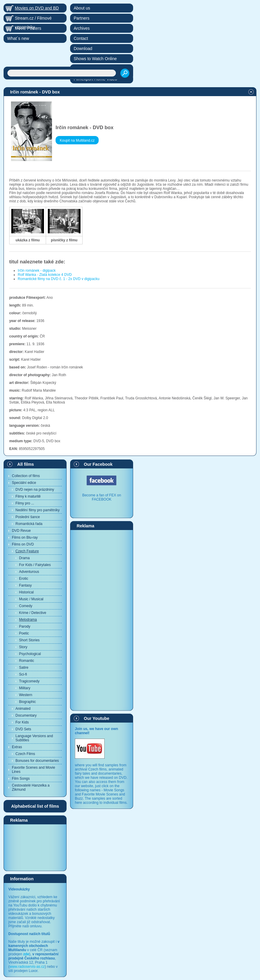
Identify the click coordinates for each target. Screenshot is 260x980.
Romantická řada (29, 524)
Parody (25, 626)
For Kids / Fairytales (35, 565)
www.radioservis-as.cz (27, 967)
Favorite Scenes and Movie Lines (33, 770)
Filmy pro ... (25, 503)
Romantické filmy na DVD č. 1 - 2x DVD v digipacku (59, 279)
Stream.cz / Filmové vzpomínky (33, 19)
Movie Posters (28, 28)
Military (25, 688)
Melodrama (28, 620)
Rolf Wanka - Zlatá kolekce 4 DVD (45, 275)
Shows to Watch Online (95, 59)
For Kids (22, 722)
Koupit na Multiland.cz (77, 140)
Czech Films (25, 754)
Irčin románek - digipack (37, 271)
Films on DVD (23, 544)
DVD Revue (21, 531)
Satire (24, 668)
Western (26, 695)
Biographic (27, 702)
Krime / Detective (33, 613)
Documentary (26, 715)
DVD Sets (23, 729)
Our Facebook (98, 464)
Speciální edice (24, 483)
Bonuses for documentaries (37, 761)
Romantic (27, 661)
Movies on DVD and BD (37, 8)
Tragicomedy (29, 681)
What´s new (18, 38)
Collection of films (26, 476)
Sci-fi (23, 674)
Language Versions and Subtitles (34, 738)
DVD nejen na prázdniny (35, 490)
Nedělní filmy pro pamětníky (38, 510)
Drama (24, 558)
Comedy (26, 606)
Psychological (30, 654)
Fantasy (25, 585)
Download (83, 49)
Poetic (24, 633)
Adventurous (29, 572)
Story (23, 647)
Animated (23, 709)
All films (26, 464)
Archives (82, 28)
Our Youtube (97, 718)
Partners (82, 18)
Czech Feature (27, 551)
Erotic (24, 579)
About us (82, 8)
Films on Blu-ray (25, 537)
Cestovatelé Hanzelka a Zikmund (31, 787)
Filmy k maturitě (28, 496)
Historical (26, 592)
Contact (81, 38)
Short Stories (29, 640)
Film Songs (21, 779)
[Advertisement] (35, 847)
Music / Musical (31, 599)
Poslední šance (28, 517)
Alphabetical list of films (35, 806)
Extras (17, 747)
